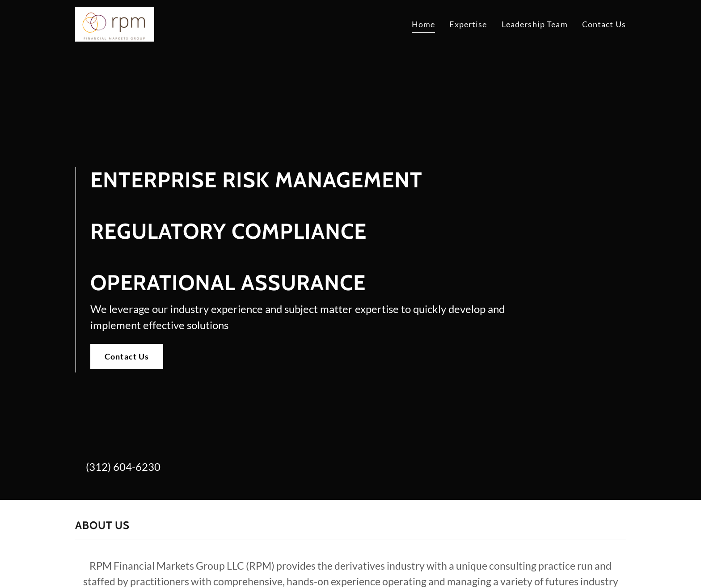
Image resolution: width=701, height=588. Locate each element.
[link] (115, 23)
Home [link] (424, 24)
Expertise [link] (468, 24)
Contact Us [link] (604, 24)
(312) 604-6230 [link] (123, 467)
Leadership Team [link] (535, 24)
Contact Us (127, 356)
